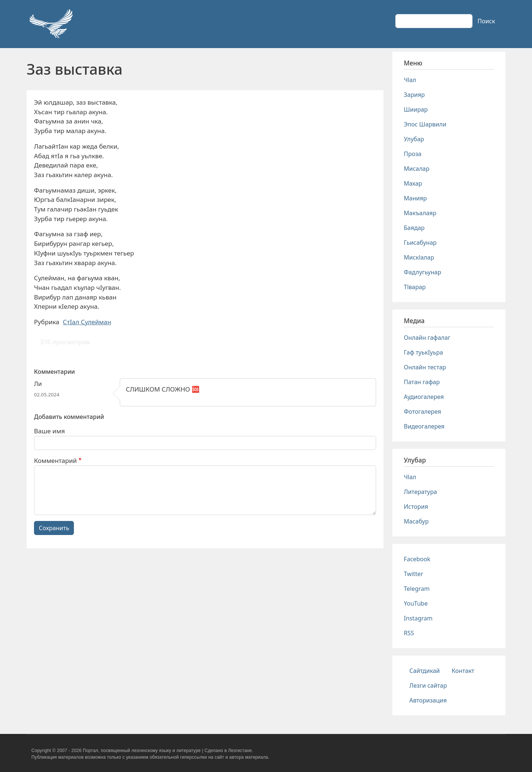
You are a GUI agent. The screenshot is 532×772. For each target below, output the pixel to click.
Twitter (413, 574)
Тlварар (415, 287)
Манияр (415, 198)
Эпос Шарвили (425, 124)
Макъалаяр (420, 213)
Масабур (416, 521)
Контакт (463, 671)
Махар (413, 183)
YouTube (416, 603)
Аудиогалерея (424, 397)
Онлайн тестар (425, 367)
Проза (413, 154)
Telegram (417, 589)
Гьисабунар (420, 243)
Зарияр (414, 95)
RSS (409, 633)
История (416, 507)
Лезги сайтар (428, 685)
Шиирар (416, 109)
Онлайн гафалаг (427, 338)
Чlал (410, 80)
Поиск (486, 21)
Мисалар (417, 169)
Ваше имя (50, 431)
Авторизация (428, 700)
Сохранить (54, 528)
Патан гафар (422, 382)
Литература (420, 492)
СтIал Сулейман (87, 322)
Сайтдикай (425, 671)
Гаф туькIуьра (423, 352)
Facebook (417, 559)
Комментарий (55, 461)
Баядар (414, 228)
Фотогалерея (422, 412)
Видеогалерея (424, 426)
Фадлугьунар (422, 272)
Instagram (418, 618)
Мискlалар (419, 257)
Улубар (414, 139)
